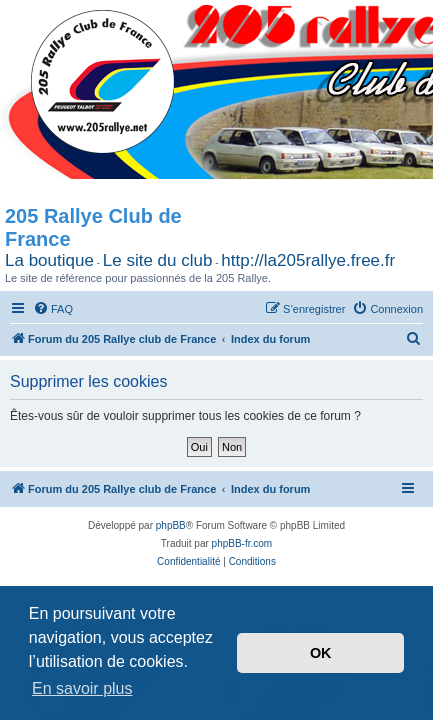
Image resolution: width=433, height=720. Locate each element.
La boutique (49, 260)
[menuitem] (53, 309)
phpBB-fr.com (242, 543)
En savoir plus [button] (82, 688)
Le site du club (158, 260)
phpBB (171, 525)
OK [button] (321, 653)
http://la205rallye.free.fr (308, 260)
